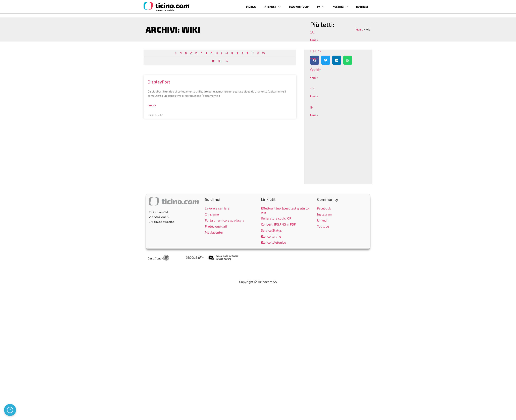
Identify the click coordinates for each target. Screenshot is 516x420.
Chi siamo (212, 214)
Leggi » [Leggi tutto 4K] (314, 96)
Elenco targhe (271, 236)
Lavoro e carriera (217, 208)
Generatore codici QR (276, 218)
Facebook (324, 208)
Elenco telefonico (274, 242)
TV (321, 7)
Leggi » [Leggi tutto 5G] (314, 40)
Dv (226, 61)
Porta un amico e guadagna (225, 220)
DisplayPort (159, 82)
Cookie (316, 70)
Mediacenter (214, 232)
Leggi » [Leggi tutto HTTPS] (314, 58)
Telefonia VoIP (299, 7)
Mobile (251, 7)
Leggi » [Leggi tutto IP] (314, 115)
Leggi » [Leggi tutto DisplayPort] (152, 105)
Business (362, 7)
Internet (272, 7)
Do (219, 61)
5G (312, 32)
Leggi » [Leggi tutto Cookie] (314, 77)
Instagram (325, 214)
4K (312, 88)
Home (359, 29)
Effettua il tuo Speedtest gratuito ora (285, 210)
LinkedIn (323, 220)
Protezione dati (216, 226)
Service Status (271, 230)
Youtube (323, 226)
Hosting (340, 7)
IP (312, 107)
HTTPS (316, 51)
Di (213, 61)
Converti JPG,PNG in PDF (278, 224)
